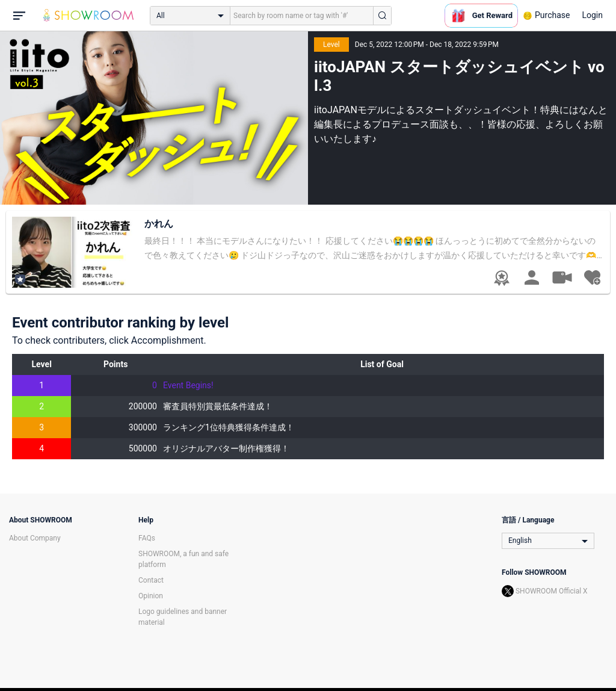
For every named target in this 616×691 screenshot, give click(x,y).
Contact (151, 580)
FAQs (147, 538)
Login (592, 15)
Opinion (151, 596)
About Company (35, 538)
